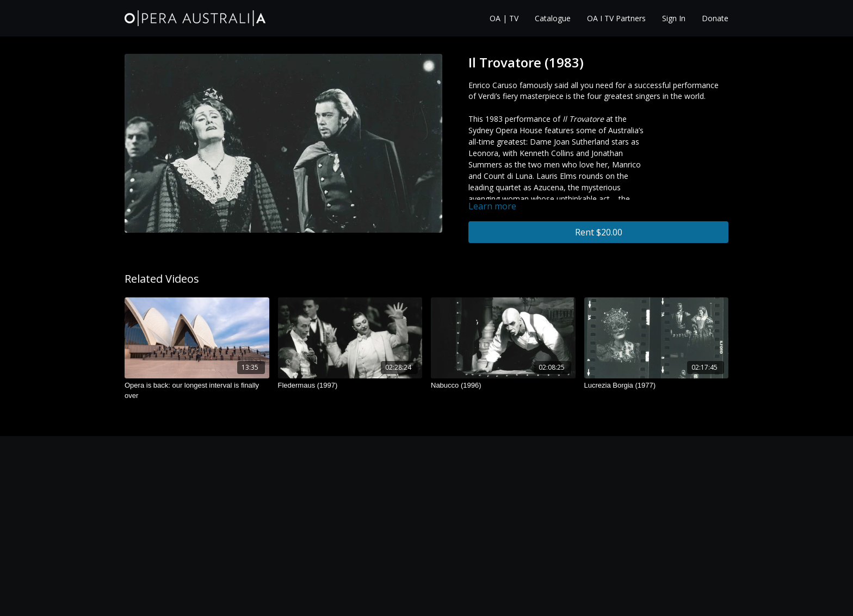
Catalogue (553, 18)
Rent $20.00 (599, 232)
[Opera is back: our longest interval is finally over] (197, 391)
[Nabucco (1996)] (503, 385)
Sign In (674, 18)
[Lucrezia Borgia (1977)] (657, 385)
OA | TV (504, 18)
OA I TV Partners (616, 18)
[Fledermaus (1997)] (350, 385)
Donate (715, 18)
